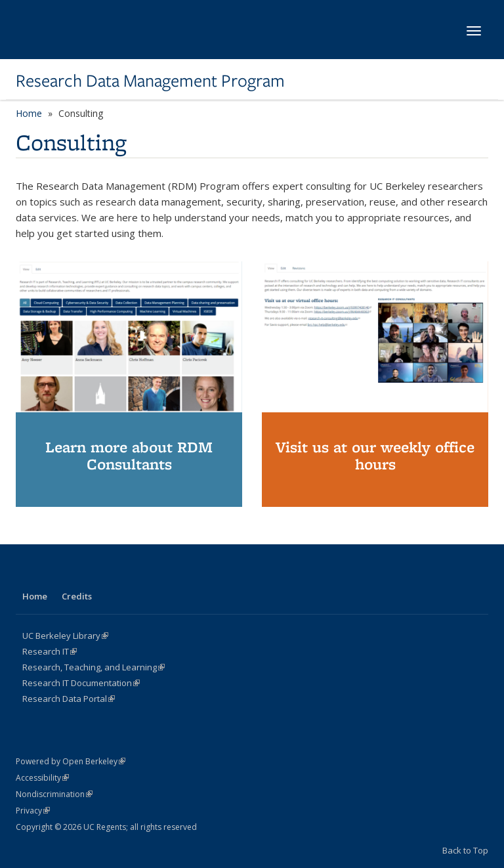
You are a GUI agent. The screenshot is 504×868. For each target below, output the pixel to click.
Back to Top (465, 850)
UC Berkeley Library (65, 636)
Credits (77, 596)
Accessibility (42, 778)
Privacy (33, 811)
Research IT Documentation (81, 683)
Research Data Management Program (150, 81)
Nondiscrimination (54, 794)
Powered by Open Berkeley (71, 761)
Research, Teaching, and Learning (94, 667)
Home (29, 113)
